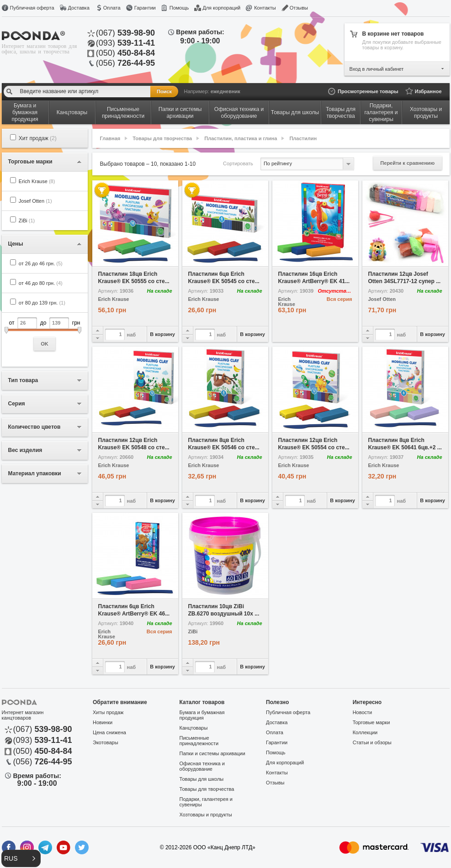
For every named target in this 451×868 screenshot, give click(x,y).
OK (45, 344)
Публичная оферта (32, 8)
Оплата (112, 8)
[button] (21, 858)
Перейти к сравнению (407, 163)
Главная (110, 138)
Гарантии (145, 8)
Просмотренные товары (368, 91)
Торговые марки (371, 722)
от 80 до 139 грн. (42, 303)
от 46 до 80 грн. (41, 283)
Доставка (79, 8)
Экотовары (106, 742)
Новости (363, 712)
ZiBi (27, 221)
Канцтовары (194, 728)
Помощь (179, 8)
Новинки (103, 722)
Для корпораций (221, 8)
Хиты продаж (108, 712)
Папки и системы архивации (212, 753)
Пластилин (303, 138)
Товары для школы (202, 779)
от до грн (45, 334)
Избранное (428, 91)
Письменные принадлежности (199, 741)
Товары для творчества (162, 138)
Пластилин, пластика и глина (241, 138)
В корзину (162, 334)
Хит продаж (38, 138)
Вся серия (340, 299)
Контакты (265, 8)
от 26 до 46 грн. (41, 263)
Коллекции (365, 732)
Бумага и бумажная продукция (202, 715)
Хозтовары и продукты (206, 815)
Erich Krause (37, 181)
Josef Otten (35, 201)
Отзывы (299, 8)
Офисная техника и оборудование (202, 766)
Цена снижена (109, 732)
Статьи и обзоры (372, 742)
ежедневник (225, 91)
